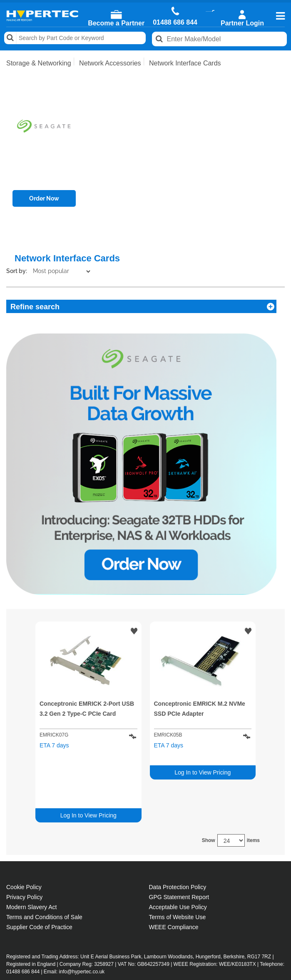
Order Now (44, 198)
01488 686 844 (175, 23)
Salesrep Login (33, 953)
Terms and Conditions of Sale (44, 861)
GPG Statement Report (179, 841)
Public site (148, 974)
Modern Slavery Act (31, 851)
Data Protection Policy (178, 831)
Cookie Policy (24, 831)
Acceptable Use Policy (178, 851)
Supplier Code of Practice (39, 871)
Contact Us (27, 943)
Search (10, 38)
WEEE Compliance (174, 871)
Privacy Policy (24, 841)
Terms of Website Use (178, 861)
